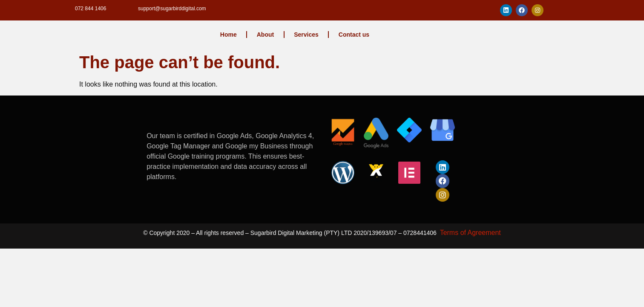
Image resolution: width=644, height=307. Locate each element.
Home (229, 35)
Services (306, 35)
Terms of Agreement (470, 233)
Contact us (354, 35)
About (265, 35)
